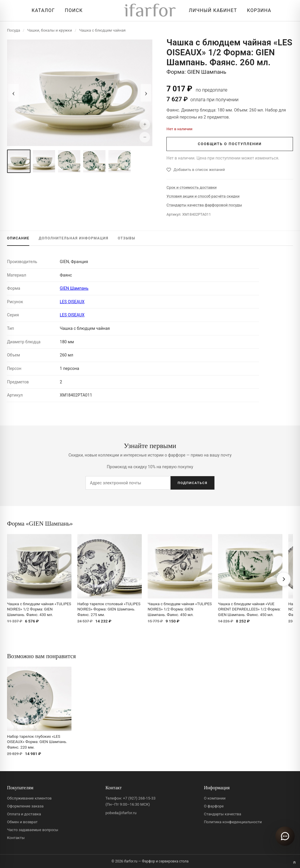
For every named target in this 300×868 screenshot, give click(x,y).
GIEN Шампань (74, 288)
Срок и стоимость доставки (191, 187)
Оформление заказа (25, 806)
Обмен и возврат (22, 822)
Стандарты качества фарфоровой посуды (204, 205)
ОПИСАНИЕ (18, 238)
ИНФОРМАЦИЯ (74, 238)
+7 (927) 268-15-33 (139, 798)
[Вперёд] (284, 579)
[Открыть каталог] (42, 11)
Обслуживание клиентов (29, 798)
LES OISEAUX (72, 302)
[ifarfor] (150, 11)
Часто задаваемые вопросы (33, 830)
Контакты (16, 838)
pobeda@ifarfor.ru (121, 813)
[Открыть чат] (285, 836)
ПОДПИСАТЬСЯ (192, 483)
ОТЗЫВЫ (127, 238)
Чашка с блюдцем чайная (102, 30)
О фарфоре (214, 806)
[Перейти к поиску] (72, 11)
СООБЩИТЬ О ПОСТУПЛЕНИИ (230, 144)
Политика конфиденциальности (233, 822)
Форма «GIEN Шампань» (40, 523)
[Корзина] (258, 11)
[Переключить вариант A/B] (294, 862)
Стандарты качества (223, 814)
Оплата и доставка (24, 814)
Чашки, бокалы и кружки (50, 30)
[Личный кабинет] (212, 11)
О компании (215, 798)
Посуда (14, 30)
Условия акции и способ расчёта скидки (203, 196)
